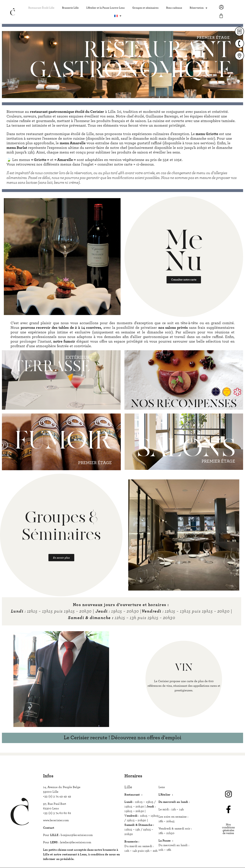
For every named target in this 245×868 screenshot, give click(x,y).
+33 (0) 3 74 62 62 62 (57, 813)
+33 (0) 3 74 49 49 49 (57, 796)
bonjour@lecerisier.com (77, 835)
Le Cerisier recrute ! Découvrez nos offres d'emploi (122, 738)
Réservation (198, 8)
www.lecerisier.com (56, 820)
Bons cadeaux (174, 8)
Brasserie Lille (70, 8)
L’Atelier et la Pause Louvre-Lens (105, 8)
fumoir (69, 341)
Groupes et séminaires (145, 8)
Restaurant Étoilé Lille (41, 8)
